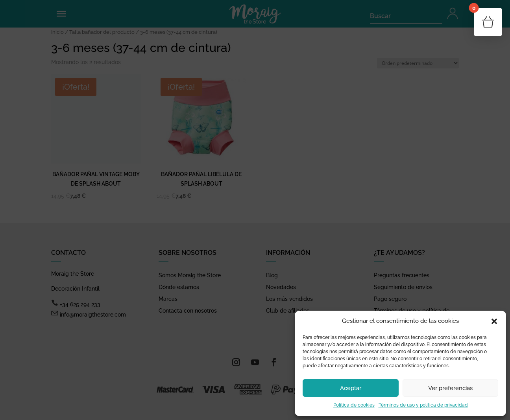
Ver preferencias (450, 388)
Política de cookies (354, 405)
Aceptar (351, 388)
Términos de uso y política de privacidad (423, 405)
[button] (494, 321)
